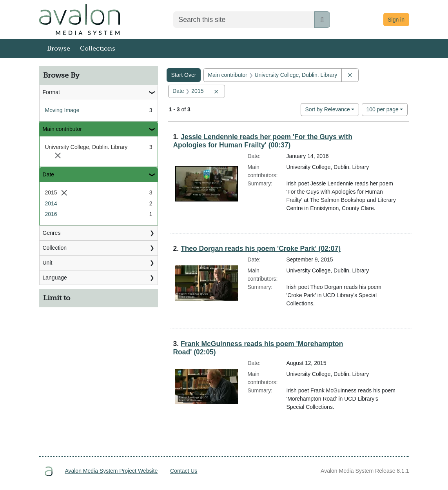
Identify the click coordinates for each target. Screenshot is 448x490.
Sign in (396, 20)
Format (51, 92)
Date (49, 174)
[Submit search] (322, 20)
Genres (52, 233)
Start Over (184, 75)
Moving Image (62, 110)
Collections (98, 49)
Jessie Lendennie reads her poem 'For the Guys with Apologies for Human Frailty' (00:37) (262, 141)
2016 (51, 214)
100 (382, 109)
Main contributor (62, 129)
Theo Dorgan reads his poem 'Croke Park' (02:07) (261, 249)
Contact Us (184, 471)
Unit (48, 263)
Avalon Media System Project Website (111, 471)
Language (55, 278)
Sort (327, 109)
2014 (51, 203)
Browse (59, 49)
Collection (55, 248)
